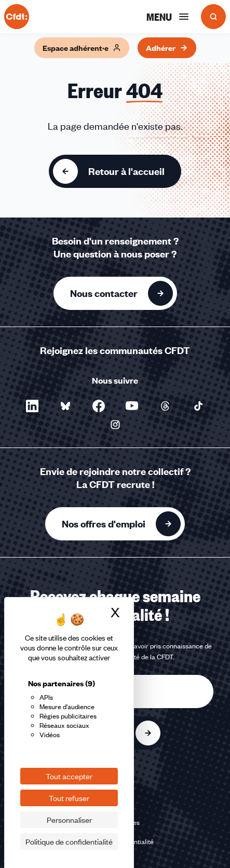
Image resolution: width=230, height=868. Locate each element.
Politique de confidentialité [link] (69, 842)
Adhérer (167, 48)
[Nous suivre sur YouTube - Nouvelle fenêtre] (132, 406)
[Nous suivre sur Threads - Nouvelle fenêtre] (165, 406)
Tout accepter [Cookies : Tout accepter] (69, 776)
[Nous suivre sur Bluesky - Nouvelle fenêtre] (65, 406)
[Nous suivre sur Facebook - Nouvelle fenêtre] (99, 406)
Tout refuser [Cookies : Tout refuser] (69, 798)
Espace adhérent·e (82, 48)
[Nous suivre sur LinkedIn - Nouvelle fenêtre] (32, 406)
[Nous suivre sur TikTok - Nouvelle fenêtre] (198, 406)
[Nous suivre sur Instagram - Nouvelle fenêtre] (115, 425)
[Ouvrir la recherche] (213, 17)
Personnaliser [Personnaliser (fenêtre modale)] (69, 820)
